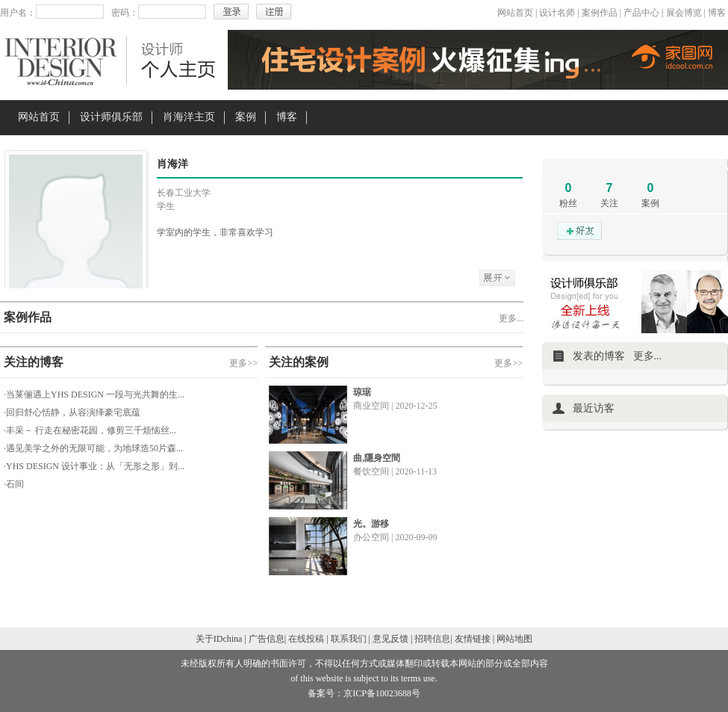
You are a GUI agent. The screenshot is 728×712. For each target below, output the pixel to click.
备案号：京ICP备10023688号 (364, 693)
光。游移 (371, 524)
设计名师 (557, 13)
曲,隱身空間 (377, 458)
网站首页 (515, 13)
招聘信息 (432, 639)
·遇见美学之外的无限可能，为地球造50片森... (93, 448)
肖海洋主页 (189, 117)
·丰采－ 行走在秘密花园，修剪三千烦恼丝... (90, 430)
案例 (246, 117)
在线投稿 (306, 639)
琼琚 (362, 392)
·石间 (14, 484)
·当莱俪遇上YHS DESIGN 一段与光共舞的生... (94, 394)
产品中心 (641, 13)
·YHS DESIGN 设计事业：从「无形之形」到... (94, 466)
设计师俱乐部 (111, 117)
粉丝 (568, 203)
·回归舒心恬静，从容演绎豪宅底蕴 (72, 412)
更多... (511, 318)
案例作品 (600, 13)
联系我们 (349, 639)
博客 (717, 13)
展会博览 (684, 13)
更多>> (243, 363)
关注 (609, 203)
